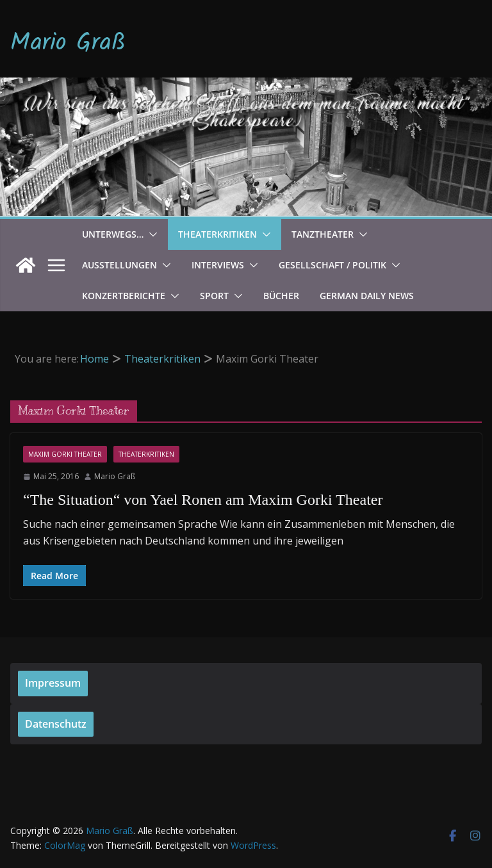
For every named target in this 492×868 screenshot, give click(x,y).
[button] (151, 234)
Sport (214, 296)
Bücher (281, 296)
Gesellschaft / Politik (332, 265)
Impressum (53, 683)
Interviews (218, 265)
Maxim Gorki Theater (65, 454)
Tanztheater (323, 234)
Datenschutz (56, 724)
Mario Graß (68, 44)
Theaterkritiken (217, 234)
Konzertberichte (124, 296)
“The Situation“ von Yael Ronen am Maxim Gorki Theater (203, 500)
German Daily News (367, 296)
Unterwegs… (113, 234)
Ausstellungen (119, 265)
